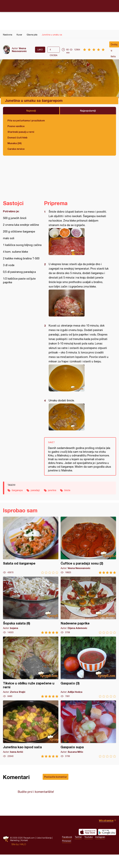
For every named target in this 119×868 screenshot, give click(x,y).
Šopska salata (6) (31, 605)
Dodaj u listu (114, 45)
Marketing (15, 840)
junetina (52, 490)
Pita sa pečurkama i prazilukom (26, 120)
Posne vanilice (16, 126)
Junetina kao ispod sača (31, 729)
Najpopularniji (88, 111)
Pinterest (67, 841)
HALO (23, 844)
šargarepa (17, 490)
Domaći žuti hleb (17, 137)
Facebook (67, 837)
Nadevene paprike (88, 605)
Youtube (89, 837)
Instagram (100, 837)
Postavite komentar (56, 777)
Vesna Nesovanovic (19, 50)
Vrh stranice (106, 820)
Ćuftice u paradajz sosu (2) (88, 545)
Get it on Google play (107, 832)
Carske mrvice (16, 149)
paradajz (35, 490)
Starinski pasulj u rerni (21, 132)
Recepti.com (60, 6)
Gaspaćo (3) (88, 667)
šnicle (67, 490)
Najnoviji (31, 111)
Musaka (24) (15, 143)
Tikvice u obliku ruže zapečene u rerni (31, 667)
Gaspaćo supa (88, 729)
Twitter (78, 837)
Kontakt (24, 840)
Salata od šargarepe (31, 545)
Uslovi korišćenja (44, 838)
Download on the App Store (88, 832)
